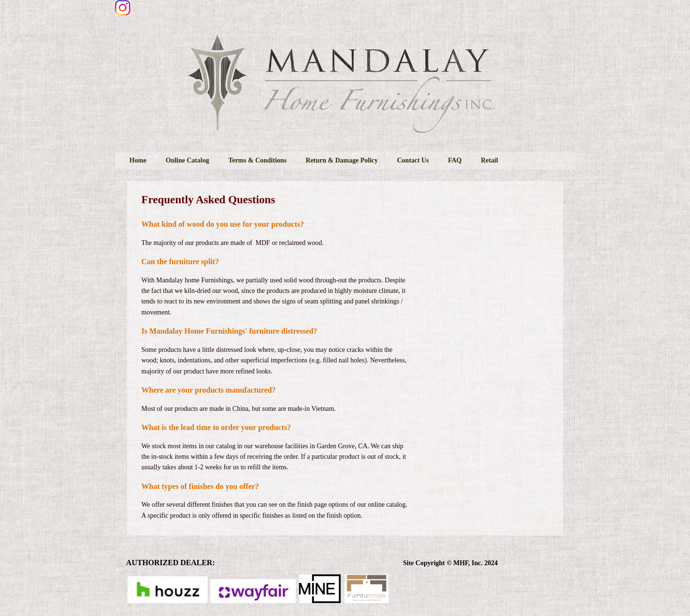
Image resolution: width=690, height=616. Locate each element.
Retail (490, 160)
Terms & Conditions (257, 160)
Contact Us (413, 160)
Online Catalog (188, 160)
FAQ (455, 160)
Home (138, 160)
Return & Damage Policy (342, 160)
